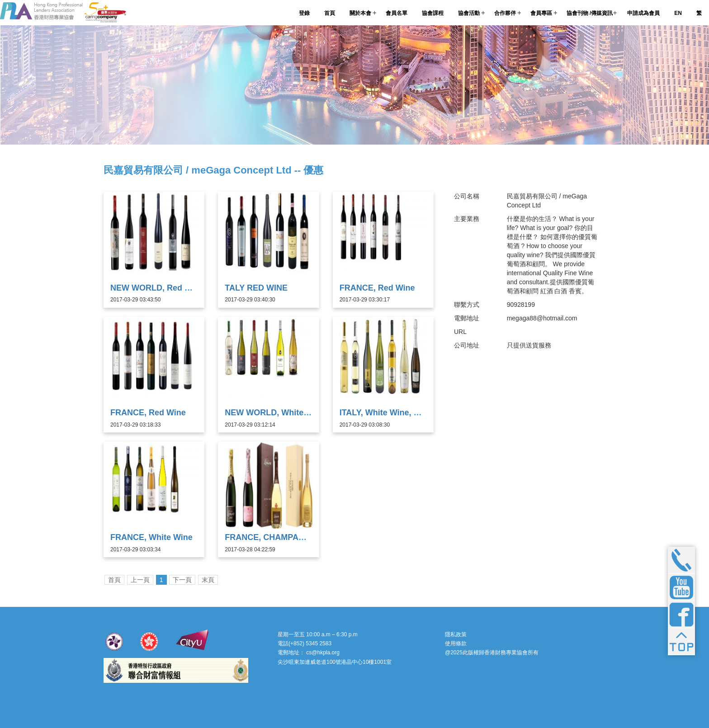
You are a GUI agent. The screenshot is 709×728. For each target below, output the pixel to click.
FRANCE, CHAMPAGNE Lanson (286, 537)
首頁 (330, 13)
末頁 (208, 580)
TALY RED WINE (256, 288)
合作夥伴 (505, 13)
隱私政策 (456, 634)
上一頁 (140, 580)
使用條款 (456, 643)
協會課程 (433, 13)
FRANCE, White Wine (151, 537)
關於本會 (360, 13)
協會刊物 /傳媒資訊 (590, 13)
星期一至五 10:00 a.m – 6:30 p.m (318, 634)
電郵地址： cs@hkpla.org (309, 653)
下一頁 (182, 580)
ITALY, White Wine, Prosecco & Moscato (417, 413)
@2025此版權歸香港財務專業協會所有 (492, 653)
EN (678, 13)
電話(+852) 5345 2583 (305, 643)
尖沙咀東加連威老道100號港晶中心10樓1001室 (335, 662)
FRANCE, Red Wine (377, 288)
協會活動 (469, 13)
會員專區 (541, 13)
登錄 (304, 13)
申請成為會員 (643, 13)
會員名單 (397, 13)
